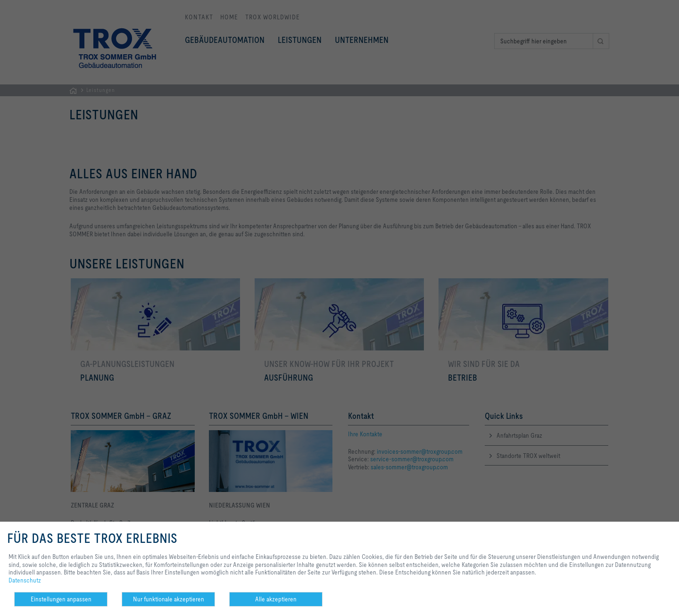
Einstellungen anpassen (61, 599)
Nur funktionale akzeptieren (169, 599)
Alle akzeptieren (276, 599)
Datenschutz (25, 580)
